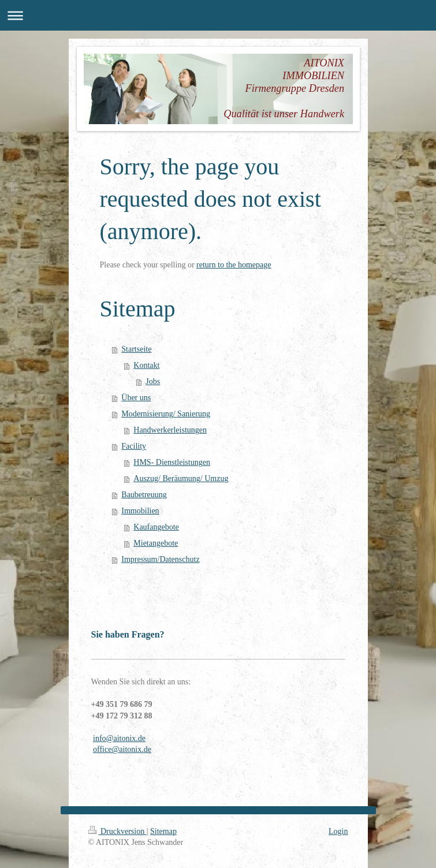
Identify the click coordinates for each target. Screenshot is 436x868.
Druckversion (118, 831)
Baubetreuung (144, 495)
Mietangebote (156, 543)
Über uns (136, 398)
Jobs (153, 381)
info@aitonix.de (119, 738)
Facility (134, 446)
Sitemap (163, 831)
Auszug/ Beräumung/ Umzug (181, 478)
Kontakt (146, 365)
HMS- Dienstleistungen (172, 462)
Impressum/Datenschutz (160, 559)
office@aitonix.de (122, 749)
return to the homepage (234, 265)
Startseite (136, 349)
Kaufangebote (156, 527)
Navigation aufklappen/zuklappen (218, 15)
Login (338, 831)
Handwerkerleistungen (170, 430)
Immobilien (140, 511)
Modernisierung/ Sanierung (166, 414)
